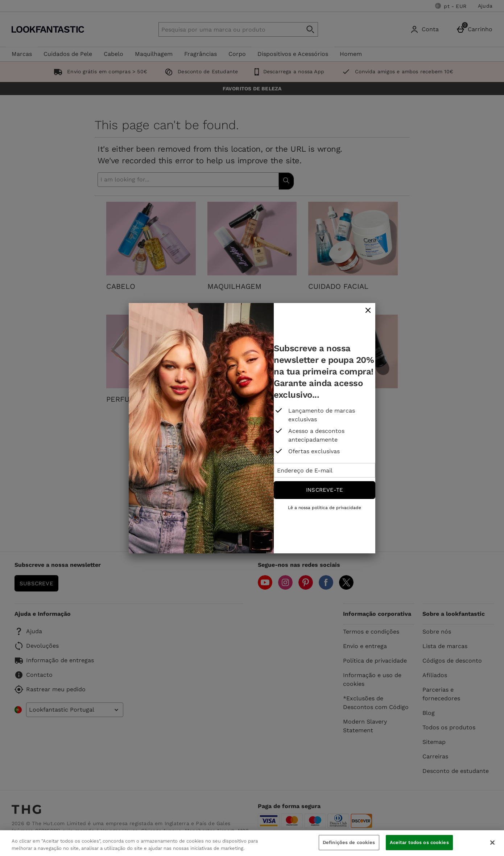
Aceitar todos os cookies (419, 842)
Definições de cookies (349, 842)
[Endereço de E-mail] (325, 470)
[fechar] (368, 311)
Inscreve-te (325, 490)
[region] (252, 843)
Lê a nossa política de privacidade (325, 508)
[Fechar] (492, 843)
